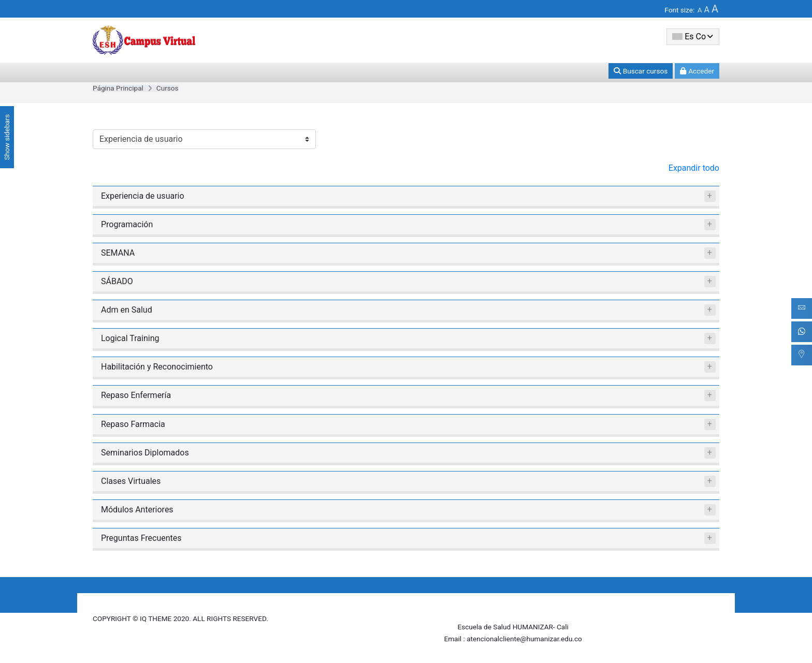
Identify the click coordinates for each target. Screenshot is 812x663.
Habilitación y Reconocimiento (157, 367)
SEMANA (118, 253)
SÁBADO (117, 281)
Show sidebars (7, 137)
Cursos (168, 88)
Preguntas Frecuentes (141, 538)
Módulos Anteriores (137, 510)
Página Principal (118, 88)
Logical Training (130, 338)
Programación (127, 224)
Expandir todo (694, 168)
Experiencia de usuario (143, 196)
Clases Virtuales (131, 481)
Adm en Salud (127, 310)
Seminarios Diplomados (145, 453)
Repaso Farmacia (133, 424)
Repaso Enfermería (136, 395)
